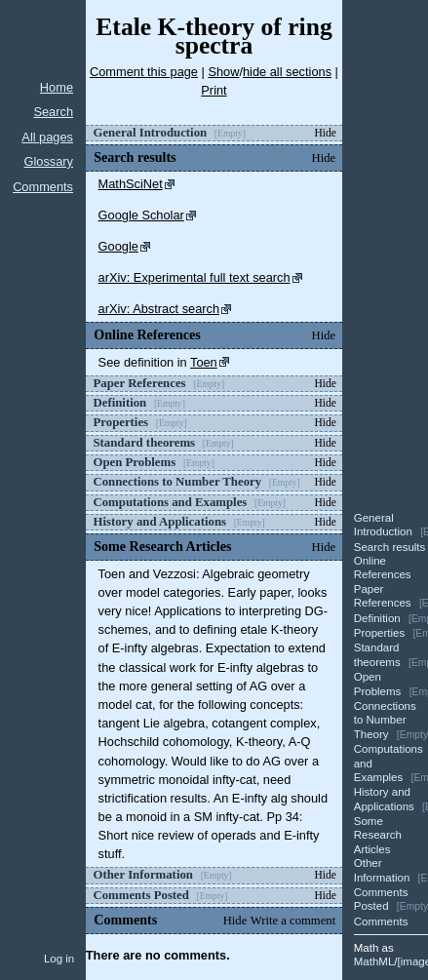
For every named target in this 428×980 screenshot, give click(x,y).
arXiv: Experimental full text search (195, 277)
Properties (379, 633)
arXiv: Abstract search (159, 309)
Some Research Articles (378, 835)
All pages (47, 137)
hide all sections (287, 72)
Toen (204, 362)
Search (53, 112)
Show (223, 72)
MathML (374, 961)
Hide (325, 133)
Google (118, 246)
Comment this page (144, 72)
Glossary (49, 161)
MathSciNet (131, 184)
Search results (390, 547)
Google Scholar (141, 215)
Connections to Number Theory (385, 720)
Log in (59, 959)
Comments (43, 187)
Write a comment (293, 921)
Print (214, 90)
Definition (377, 618)
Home (57, 87)
